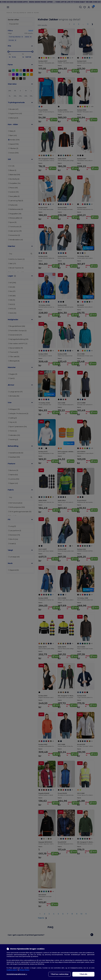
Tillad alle (83, 974)
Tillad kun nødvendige (60, 974)
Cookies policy (12, 970)
